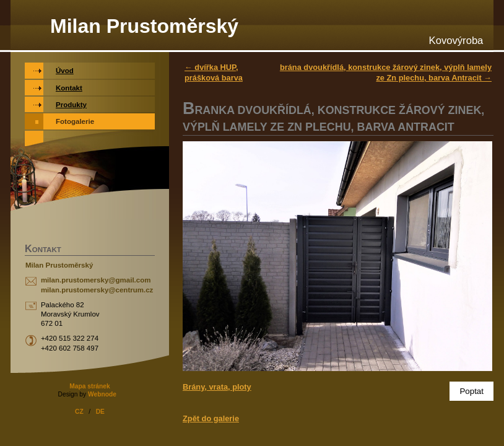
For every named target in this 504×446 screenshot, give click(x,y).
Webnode (102, 394)
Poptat (471, 391)
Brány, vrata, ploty (217, 387)
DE (100, 412)
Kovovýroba (456, 41)
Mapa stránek (89, 386)
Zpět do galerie (211, 418)
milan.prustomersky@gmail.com (96, 280)
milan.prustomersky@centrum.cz (97, 290)
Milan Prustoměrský (144, 26)
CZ (79, 412)
